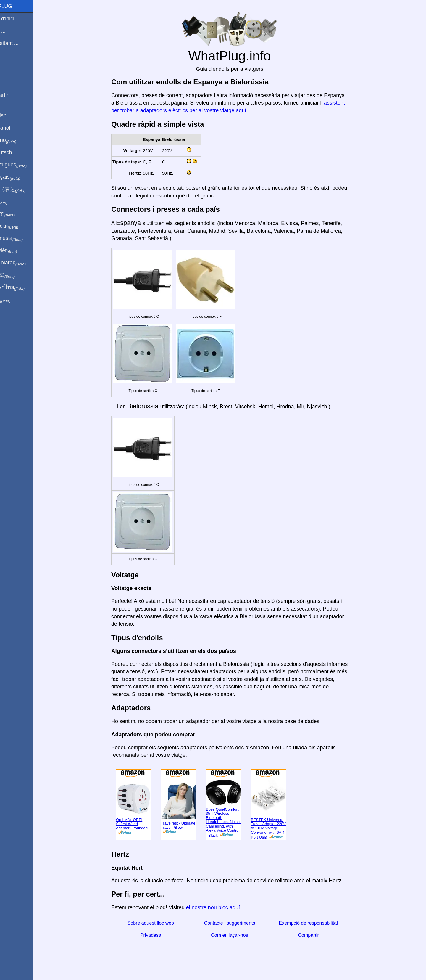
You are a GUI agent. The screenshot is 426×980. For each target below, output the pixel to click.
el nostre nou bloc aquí (223, 907)
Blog (9, 65)
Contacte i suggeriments (240, 923)
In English (15, 115)
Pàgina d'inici (19, 19)
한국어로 (19, 275)
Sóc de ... (14, 31)
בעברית (17, 300)
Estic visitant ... (21, 43)
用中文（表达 (24, 189)
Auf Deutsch (18, 152)
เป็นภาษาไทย (24, 287)
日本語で (19, 214)
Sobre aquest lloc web (161, 923)
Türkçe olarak (25, 263)
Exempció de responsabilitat (319, 923)
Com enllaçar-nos (239, 935)
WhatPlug (18, 6)
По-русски (21, 226)
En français (22, 177)
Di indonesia (23, 238)
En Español (17, 128)
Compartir (319, 935)
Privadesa (161, 935)
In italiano (20, 140)
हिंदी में (15, 202)
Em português (25, 165)
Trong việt (20, 251)
